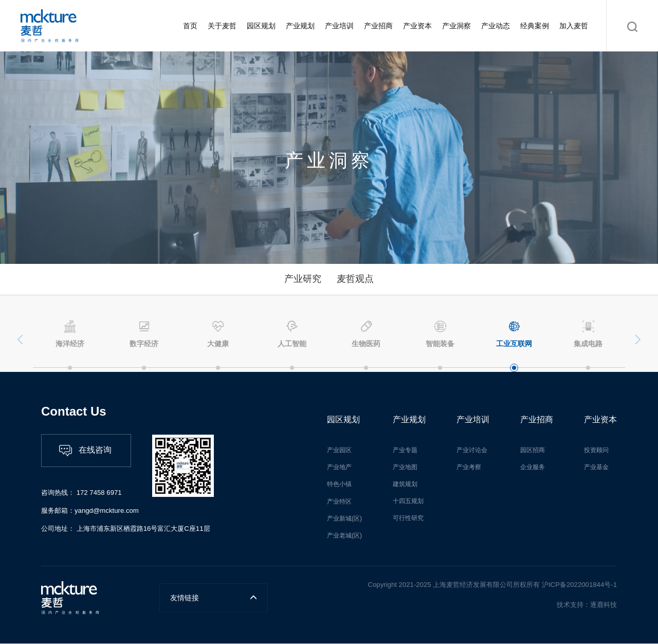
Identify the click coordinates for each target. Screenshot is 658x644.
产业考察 (469, 467)
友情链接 (214, 598)
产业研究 (303, 279)
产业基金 (596, 467)
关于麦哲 (222, 26)
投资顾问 (596, 450)
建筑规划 (405, 484)
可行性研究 (408, 518)
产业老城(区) (344, 535)
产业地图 (405, 467)
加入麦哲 (574, 26)
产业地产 (339, 467)
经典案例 (535, 26)
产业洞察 (456, 26)
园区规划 (261, 26)
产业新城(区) (344, 518)
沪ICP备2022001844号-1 (578, 585)
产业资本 (417, 26)
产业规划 (300, 26)
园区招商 (533, 450)
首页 (190, 26)
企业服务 (533, 467)
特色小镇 (339, 484)
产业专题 (405, 450)
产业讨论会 (472, 450)
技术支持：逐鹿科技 (587, 605)
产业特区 (339, 502)
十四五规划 (408, 501)
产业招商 (378, 26)
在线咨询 (85, 451)
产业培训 (339, 26)
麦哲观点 (355, 279)
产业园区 (339, 450)
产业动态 (496, 26)
